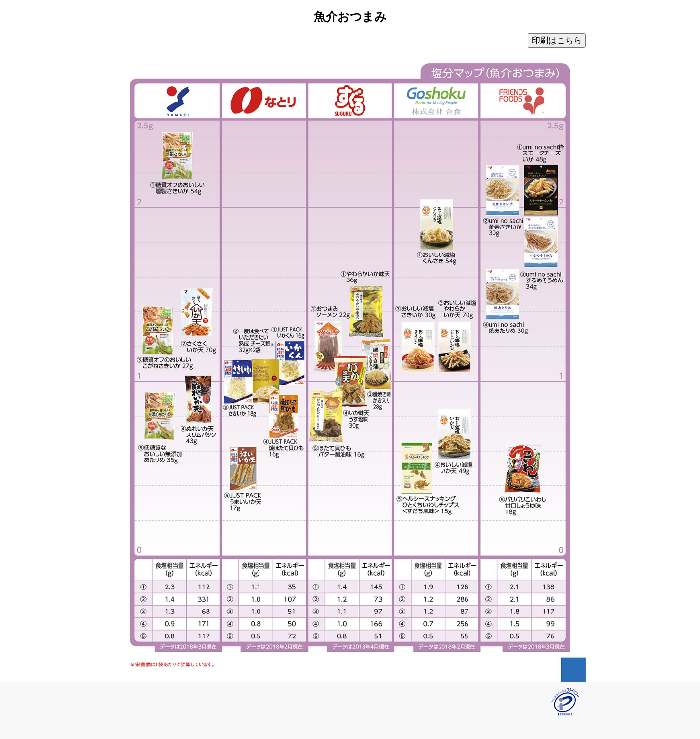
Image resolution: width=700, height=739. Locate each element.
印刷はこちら (557, 40)
